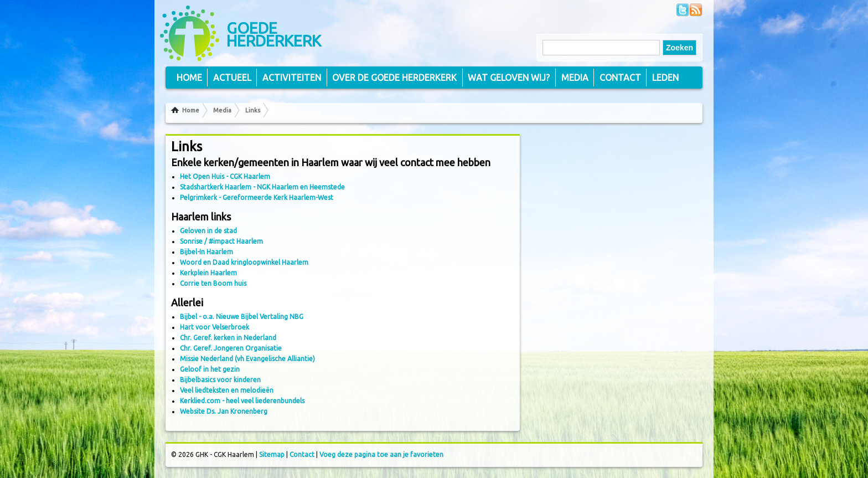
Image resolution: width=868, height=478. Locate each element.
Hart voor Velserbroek (215, 327)
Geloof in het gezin (210, 369)
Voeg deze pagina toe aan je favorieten (381, 454)
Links (253, 110)
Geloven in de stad (208, 231)
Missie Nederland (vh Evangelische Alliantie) (247, 359)
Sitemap (272, 454)
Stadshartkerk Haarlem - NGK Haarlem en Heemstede (262, 187)
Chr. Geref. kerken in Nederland (228, 338)
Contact (620, 78)
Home (191, 110)
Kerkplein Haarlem (208, 273)
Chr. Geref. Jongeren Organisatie (231, 348)
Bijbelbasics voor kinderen (220, 380)
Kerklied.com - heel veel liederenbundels (242, 401)
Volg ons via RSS (696, 10)
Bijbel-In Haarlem (206, 252)
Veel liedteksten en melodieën (227, 390)
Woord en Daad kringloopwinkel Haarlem (244, 262)
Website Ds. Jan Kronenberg (224, 411)
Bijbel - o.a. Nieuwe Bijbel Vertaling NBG (242, 317)
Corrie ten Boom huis (213, 283)
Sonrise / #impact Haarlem (221, 241)
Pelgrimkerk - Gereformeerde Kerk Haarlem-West (257, 197)
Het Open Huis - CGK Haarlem (225, 176)
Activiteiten (292, 78)
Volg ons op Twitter (683, 10)
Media (222, 110)
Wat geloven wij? (509, 78)
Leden (665, 78)
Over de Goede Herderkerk (394, 78)
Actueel (232, 78)
